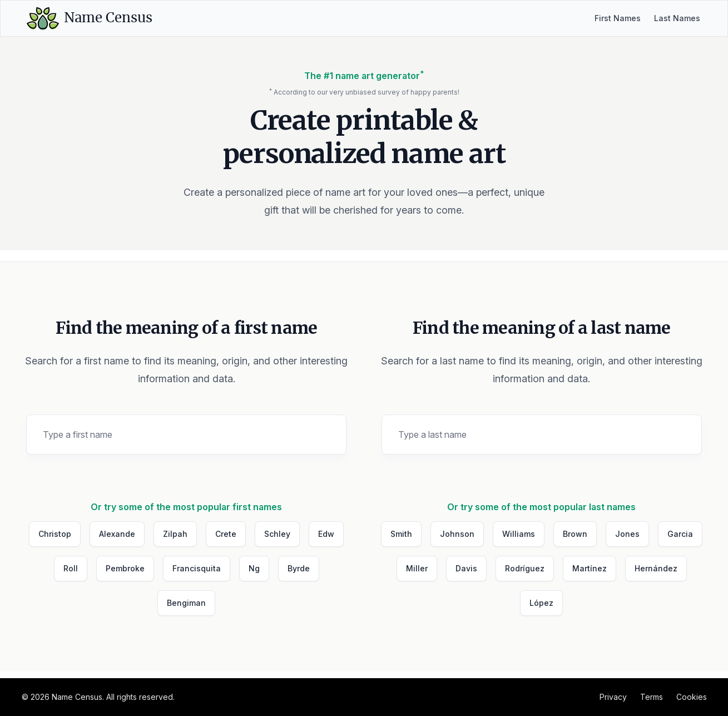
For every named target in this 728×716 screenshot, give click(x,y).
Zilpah (175, 534)
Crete (226, 534)
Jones (627, 534)
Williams (519, 534)
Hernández (656, 568)
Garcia (680, 534)
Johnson (457, 534)
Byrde (299, 568)
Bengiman (186, 603)
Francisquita (197, 568)
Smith (401, 534)
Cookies (692, 697)
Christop (55, 534)
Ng (254, 568)
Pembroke (125, 568)
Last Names (677, 18)
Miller (417, 568)
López (541, 603)
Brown (575, 534)
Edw (326, 534)
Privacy (613, 697)
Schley (277, 534)
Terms (652, 697)
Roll (71, 568)
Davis (466, 568)
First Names (618, 18)
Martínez (590, 568)
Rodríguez (525, 568)
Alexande (117, 534)
